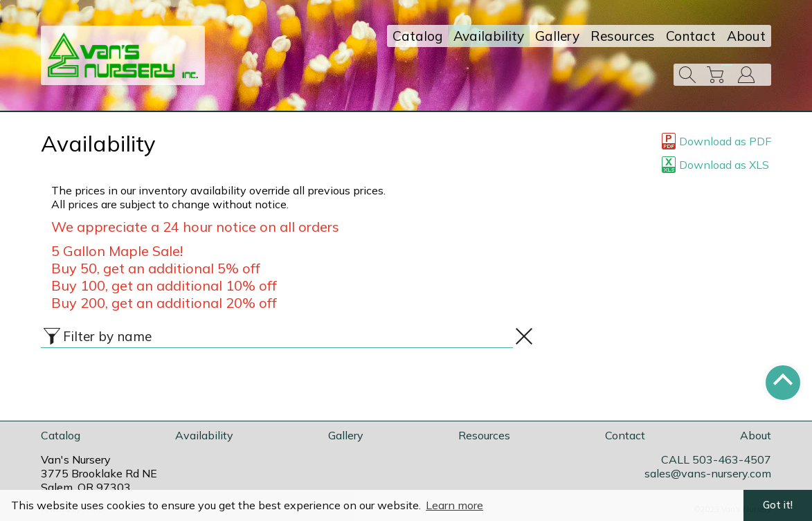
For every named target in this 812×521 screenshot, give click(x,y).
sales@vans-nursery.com (708, 473)
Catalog (417, 36)
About (746, 36)
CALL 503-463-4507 (716, 459)
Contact (691, 36)
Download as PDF (716, 141)
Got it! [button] (778, 505)
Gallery (557, 36)
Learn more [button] (454, 505)
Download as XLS (715, 165)
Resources (623, 36)
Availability (489, 36)
